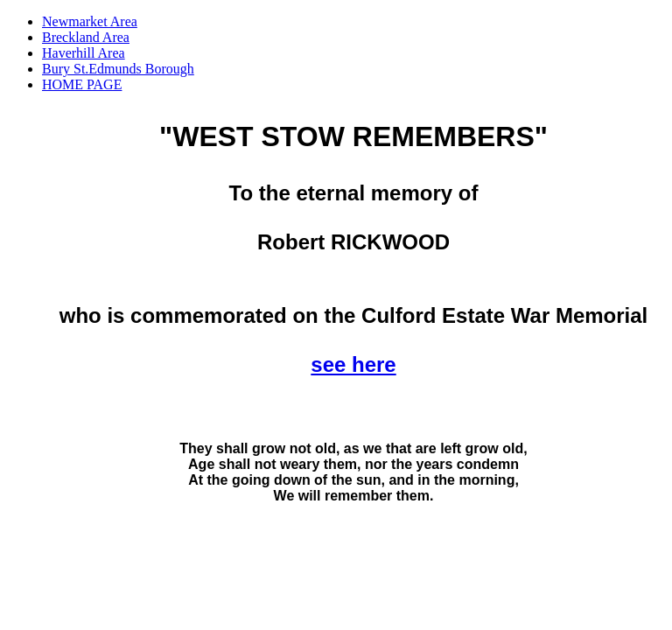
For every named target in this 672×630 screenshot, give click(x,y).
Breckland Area (86, 37)
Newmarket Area (90, 21)
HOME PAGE (82, 84)
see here (353, 364)
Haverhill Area (84, 53)
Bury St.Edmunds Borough (118, 69)
